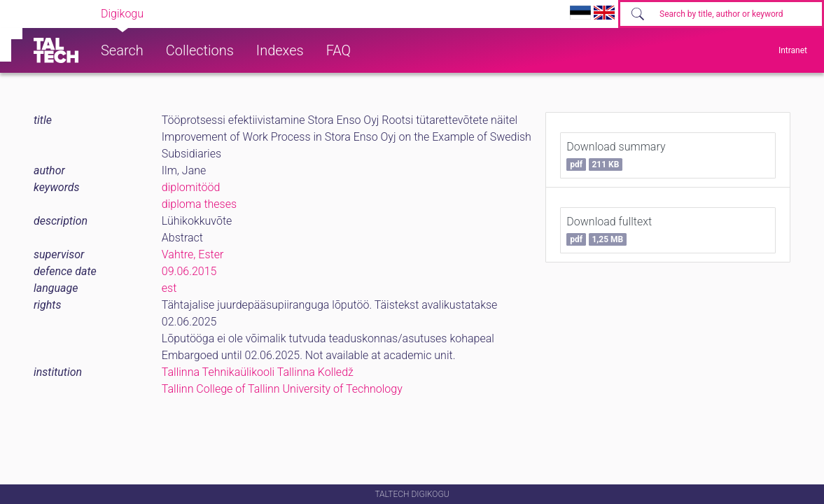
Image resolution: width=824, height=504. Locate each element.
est (169, 288)
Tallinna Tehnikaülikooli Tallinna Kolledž (258, 372)
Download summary (616, 155)
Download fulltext (609, 230)
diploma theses (199, 204)
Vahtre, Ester (193, 254)
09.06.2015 (189, 271)
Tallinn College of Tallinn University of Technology (282, 389)
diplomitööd (191, 187)
